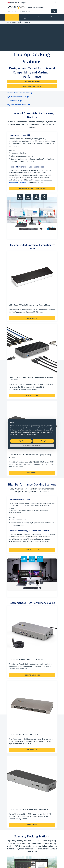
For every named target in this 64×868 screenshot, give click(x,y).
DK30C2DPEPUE (32, 473)
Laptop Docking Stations (21, 22)
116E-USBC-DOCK (32, 396)
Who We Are (39, 17)
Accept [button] (43, 441)
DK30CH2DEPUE (32, 318)
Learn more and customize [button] (32, 445)
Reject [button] (21, 441)
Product (12, 17)
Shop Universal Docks (32, 81)
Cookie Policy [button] (19, 434)
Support (25, 17)
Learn (52, 17)
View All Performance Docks (32, 550)
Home (9, 22)
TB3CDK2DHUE (32, 825)
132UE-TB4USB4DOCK (32, 675)
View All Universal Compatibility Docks (32, 188)
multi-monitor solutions (18, 182)
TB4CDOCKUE (32, 750)
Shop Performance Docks (32, 86)
